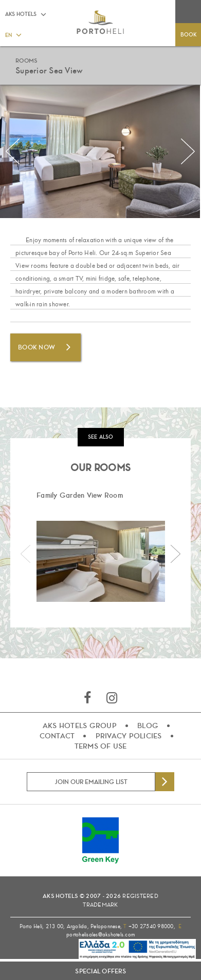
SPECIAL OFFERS (100, 971)
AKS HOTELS (21, 14)
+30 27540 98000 (151, 926)
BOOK (188, 35)
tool (114, 950)
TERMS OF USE (101, 746)
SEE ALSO (101, 437)
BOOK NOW (36, 347)
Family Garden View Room (80, 495)
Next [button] (188, 151)
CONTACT (57, 736)
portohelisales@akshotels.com (100, 935)
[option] (100, 546)
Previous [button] (13, 151)
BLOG (148, 726)
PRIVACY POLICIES (129, 736)
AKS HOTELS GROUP (80, 726)
